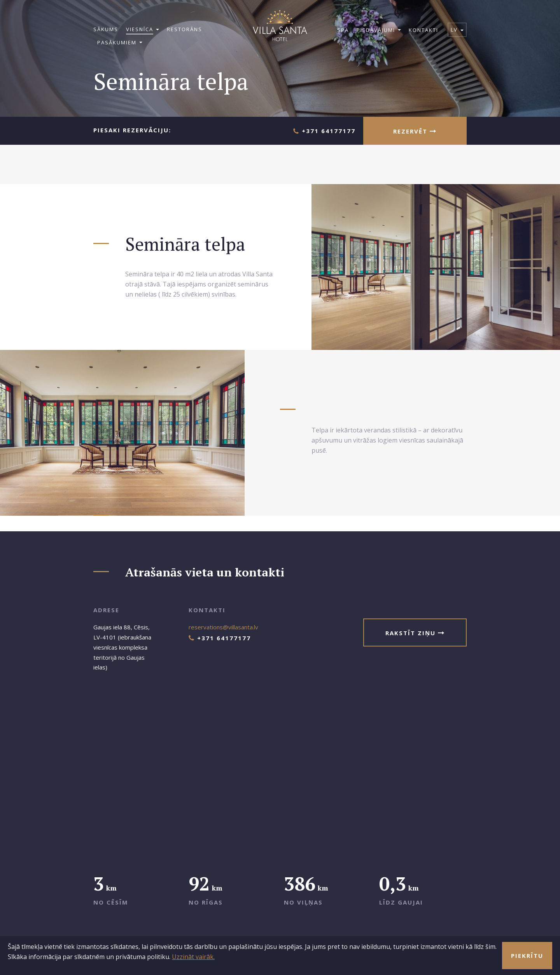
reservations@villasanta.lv (223, 627)
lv (457, 30)
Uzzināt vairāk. (193, 957)
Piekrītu (527, 956)
